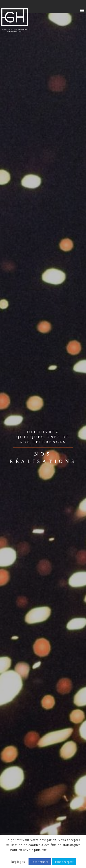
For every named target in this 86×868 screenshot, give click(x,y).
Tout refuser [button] (40, 862)
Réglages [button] (18, 862)
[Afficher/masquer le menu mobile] (82, 10)
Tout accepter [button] (64, 862)
